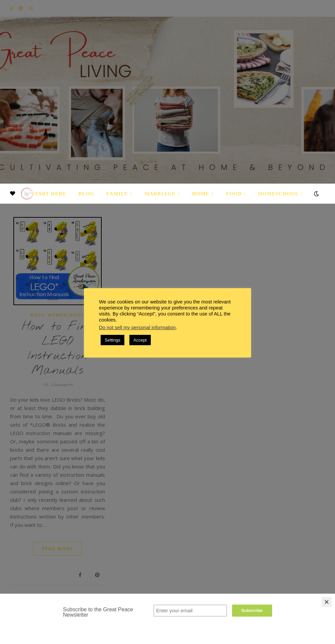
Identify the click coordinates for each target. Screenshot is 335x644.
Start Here (49, 194)
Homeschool (278, 194)
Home (201, 194)
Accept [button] (140, 340)
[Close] (327, 602)
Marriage (160, 194)
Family (117, 194)
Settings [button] (113, 340)
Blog (86, 194)
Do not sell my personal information (137, 328)
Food (234, 194)
